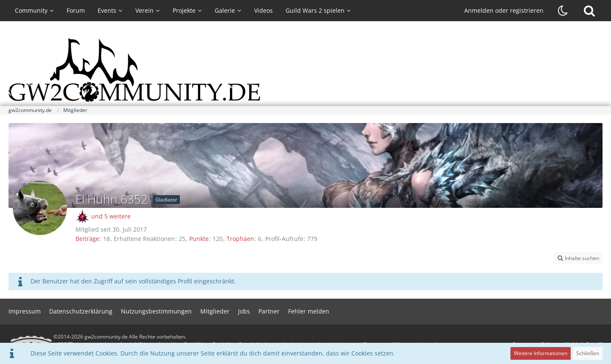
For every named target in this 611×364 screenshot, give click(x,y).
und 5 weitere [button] (111, 216)
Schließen (588, 353)
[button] (578, 258)
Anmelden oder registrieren (504, 10)
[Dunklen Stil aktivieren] (563, 11)
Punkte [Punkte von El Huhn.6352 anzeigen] (199, 239)
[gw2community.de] (305, 70)
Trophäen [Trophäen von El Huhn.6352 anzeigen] (240, 239)
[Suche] (589, 11)
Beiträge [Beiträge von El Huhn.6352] (87, 239)
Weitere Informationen (541, 353)
